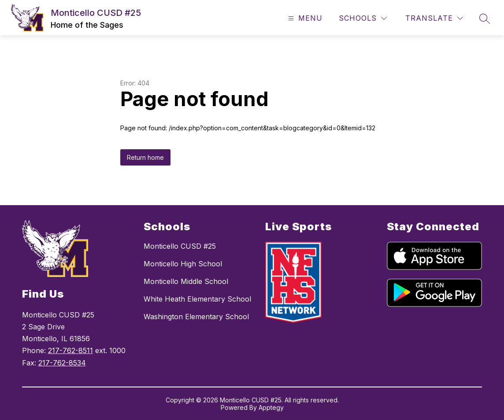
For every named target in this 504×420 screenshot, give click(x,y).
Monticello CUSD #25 (180, 246)
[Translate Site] (434, 18)
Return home (145, 157)
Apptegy (271, 407)
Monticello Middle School (186, 281)
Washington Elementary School (196, 317)
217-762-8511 (70, 350)
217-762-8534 (62, 363)
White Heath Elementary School (197, 299)
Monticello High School (183, 264)
